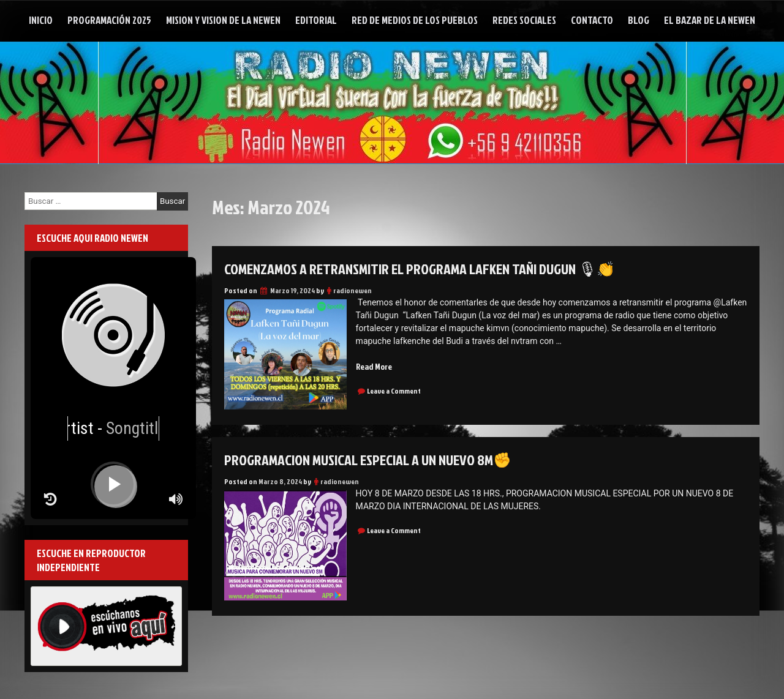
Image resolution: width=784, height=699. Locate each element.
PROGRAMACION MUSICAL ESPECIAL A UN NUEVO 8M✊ (368, 460)
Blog (639, 20)
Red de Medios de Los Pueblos (415, 20)
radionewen (352, 290)
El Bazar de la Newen (710, 20)
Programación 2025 (109, 20)
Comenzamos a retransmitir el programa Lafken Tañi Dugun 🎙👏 (420, 269)
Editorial (316, 20)
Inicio (41, 20)
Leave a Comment (394, 391)
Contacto (592, 20)
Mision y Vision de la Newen (223, 20)
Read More (374, 366)
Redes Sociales (524, 20)
